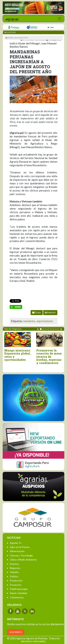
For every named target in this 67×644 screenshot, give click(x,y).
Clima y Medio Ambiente (23, 560)
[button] (41, 329)
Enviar (37, 313)
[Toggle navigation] (60, 19)
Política (14, 576)
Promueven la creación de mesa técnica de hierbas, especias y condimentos (49, 357)
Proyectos (16, 585)
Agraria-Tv (16, 543)
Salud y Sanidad (18, 593)
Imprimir (50, 313)
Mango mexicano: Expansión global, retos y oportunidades (18, 355)
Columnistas (17, 597)
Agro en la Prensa (20, 547)
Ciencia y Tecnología (21, 555)
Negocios (15, 568)
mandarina (29, 321)
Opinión (14, 572)
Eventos (14, 564)
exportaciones (45, 321)
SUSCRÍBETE (16, 632)
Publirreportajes (19, 589)
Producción (16, 580)
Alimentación (17, 551)
